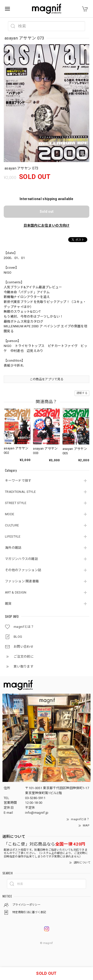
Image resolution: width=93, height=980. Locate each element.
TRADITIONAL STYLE (20, 492)
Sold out (47, 212)
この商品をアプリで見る (46, 379)
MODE (10, 514)
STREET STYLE (16, 503)
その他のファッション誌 (23, 570)
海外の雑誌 (13, 548)
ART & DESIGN (16, 592)
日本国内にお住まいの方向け (47, 225)
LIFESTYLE (13, 536)
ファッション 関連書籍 (22, 581)
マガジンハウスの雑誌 (21, 559)
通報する (82, 393)
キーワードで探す (18, 481)
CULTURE (12, 525)
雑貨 (8, 604)
